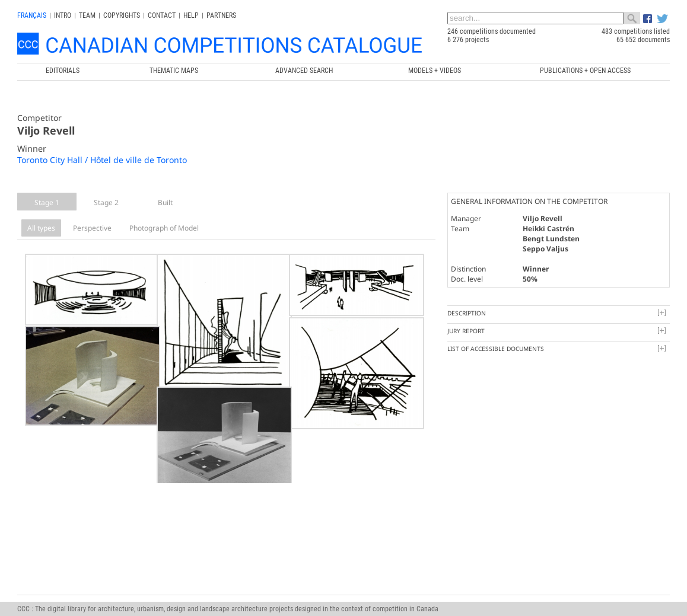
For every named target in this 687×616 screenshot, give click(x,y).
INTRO (63, 15)
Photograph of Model (164, 228)
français (32, 15)
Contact (162, 15)
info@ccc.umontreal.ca (51, 592)
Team (87, 15)
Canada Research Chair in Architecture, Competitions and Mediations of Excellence (367, 576)
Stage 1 (47, 202)
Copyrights (122, 15)
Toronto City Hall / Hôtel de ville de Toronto (102, 160)
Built (165, 202)
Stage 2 (106, 202)
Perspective (92, 228)
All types (41, 228)
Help (191, 15)
